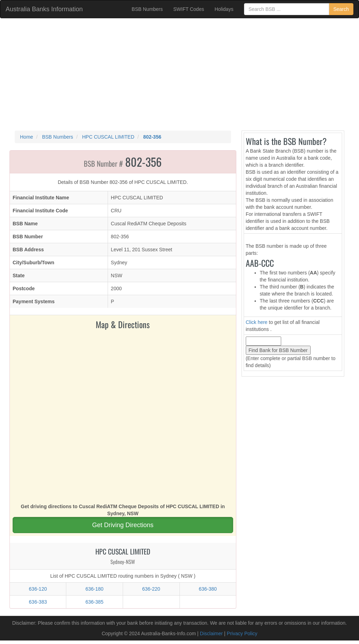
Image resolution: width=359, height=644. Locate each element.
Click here (257, 322)
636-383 (38, 602)
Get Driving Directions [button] (123, 525)
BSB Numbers (147, 9)
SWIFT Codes (189, 9)
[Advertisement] (179, 74)
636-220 (151, 589)
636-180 (94, 589)
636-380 (208, 589)
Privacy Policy (242, 633)
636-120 (38, 589)
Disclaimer (211, 633)
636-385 (94, 602)
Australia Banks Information (44, 9)
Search (341, 9)
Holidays (224, 9)
